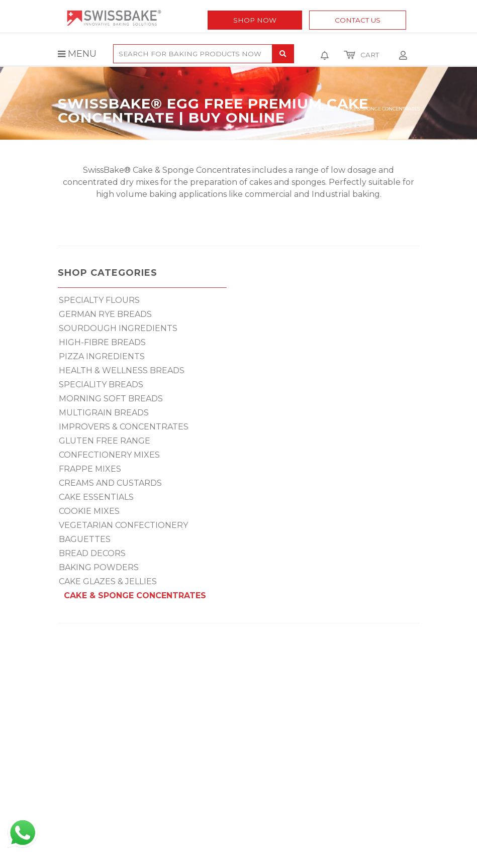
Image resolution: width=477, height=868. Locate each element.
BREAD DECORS (92, 553)
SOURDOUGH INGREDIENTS (118, 328)
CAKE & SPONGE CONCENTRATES (135, 595)
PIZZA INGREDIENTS (102, 356)
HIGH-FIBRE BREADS (102, 342)
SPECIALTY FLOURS (99, 300)
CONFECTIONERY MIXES (109, 455)
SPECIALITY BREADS (101, 385)
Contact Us (358, 20)
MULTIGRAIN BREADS (104, 413)
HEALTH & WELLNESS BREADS (122, 370)
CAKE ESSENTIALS (96, 497)
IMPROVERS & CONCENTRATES (124, 427)
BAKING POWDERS (99, 567)
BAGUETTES (85, 539)
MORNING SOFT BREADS (111, 399)
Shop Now (255, 20)
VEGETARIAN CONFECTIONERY (123, 525)
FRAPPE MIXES (90, 469)
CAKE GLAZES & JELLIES (108, 581)
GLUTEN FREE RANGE (105, 441)
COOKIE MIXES (89, 511)
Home (326, 109)
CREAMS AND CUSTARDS (110, 483)
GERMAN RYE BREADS (105, 314)
